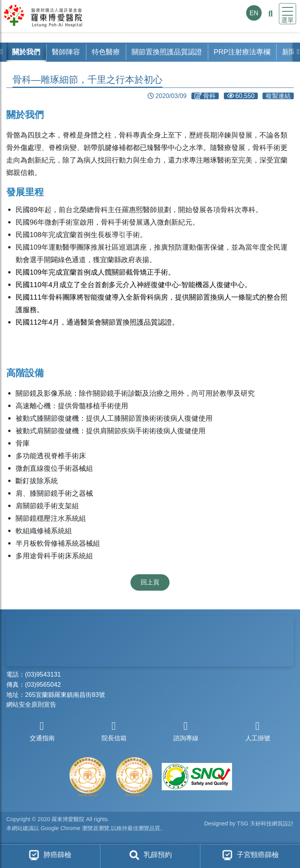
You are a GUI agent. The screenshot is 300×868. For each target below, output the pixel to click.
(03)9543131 (43, 674)
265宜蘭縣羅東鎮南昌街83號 (65, 695)
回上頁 (150, 582)
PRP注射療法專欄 (242, 52)
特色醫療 (106, 52)
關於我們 (26, 52)
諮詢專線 (186, 731)
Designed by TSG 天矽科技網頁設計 (249, 824)
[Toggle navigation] (287, 14)
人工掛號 (258, 731)
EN (254, 13)
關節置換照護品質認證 (167, 52)
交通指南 (42, 731)
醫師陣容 (66, 52)
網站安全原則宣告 (31, 704)
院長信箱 (114, 731)
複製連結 (278, 96)
